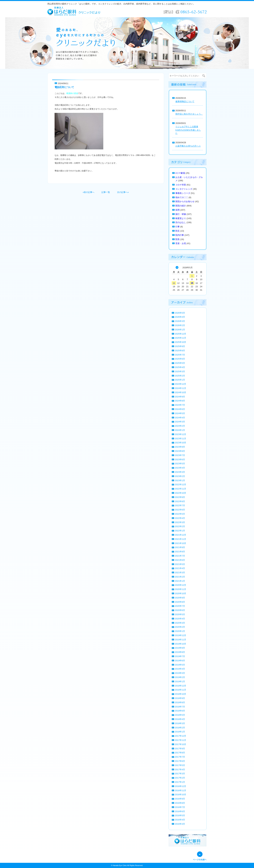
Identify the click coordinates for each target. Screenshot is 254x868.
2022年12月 (181, 485)
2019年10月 (181, 644)
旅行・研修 (181, 214)
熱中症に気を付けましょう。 (189, 114)
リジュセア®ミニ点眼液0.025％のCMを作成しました (188, 130)
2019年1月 (180, 681)
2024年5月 (180, 413)
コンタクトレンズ (184, 189)
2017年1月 (180, 782)
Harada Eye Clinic (120, 865)
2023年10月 (181, 443)
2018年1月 (180, 732)
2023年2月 (180, 476)
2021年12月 (181, 535)
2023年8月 (180, 451)
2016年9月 (180, 799)
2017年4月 (180, 770)
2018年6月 (180, 711)
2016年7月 (180, 807)
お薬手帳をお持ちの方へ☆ (188, 146)
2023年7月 (180, 455)
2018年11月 (181, 690)
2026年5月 (180, 313)
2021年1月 (180, 581)
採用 (178, 210)
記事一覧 (106, 192)
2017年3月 (180, 774)
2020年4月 (180, 619)
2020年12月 (181, 585)
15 (192, 283)
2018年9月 (180, 698)
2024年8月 (180, 401)
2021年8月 (180, 552)
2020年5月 (180, 614)
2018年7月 (180, 707)
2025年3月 (180, 371)
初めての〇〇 (182, 197)
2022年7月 (180, 505)
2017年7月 (180, 757)
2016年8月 (180, 803)
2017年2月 (180, 778)
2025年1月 (180, 380)
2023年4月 (180, 468)
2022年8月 (180, 501)
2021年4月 (180, 568)
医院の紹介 (181, 206)
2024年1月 (180, 430)
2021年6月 (180, 560)
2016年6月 (180, 811)
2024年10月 (181, 392)
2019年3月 (180, 673)
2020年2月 (180, 627)
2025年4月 (180, 367)
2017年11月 (181, 740)
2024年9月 (180, 397)
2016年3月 (180, 824)
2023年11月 (181, 439)
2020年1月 (180, 631)
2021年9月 (180, 547)
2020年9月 (180, 598)
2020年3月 (180, 623)
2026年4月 (180, 317)
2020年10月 (181, 593)
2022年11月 (181, 489)
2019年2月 (180, 677)
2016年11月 (181, 790)
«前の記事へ (89, 192)
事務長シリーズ (183, 193)
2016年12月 (181, 786)
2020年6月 (180, 610)
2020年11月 (181, 589)
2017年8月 (180, 753)
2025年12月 (181, 334)
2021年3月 (180, 573)
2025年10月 (181, 342)
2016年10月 (181, 795)
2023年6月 (180, 459)
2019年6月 (180, 661)
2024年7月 (180, 405)
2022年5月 (180, 514)
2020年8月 (180, 602)
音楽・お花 (181, 243)
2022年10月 (181, 493)
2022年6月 (180, 510)
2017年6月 (180, 761)
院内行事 (180, 235)
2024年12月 (181, 384)
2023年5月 (180, 464)
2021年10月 (181, 543)
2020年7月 (180, 606)
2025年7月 (180, 355)
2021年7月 (180, 556)
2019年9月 (180, 648)
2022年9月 (180, 497)
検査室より (181, 218)
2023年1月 (180, 480)
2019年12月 (181, 635)
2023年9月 (180, 447)
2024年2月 (180, 426)
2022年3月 (180, 522)
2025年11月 (181, 338)
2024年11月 (181, 388)
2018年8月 (180, 702)
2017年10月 (181, 744)
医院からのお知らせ (185, 201)
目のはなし (181, 222)
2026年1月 (180, 330)
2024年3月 (180, 422)
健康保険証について (185, 101)
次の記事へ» (123, 192)
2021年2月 (180, 577)
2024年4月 (180, 418)
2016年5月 (180, 815)
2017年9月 (180, 749)
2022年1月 (180, 531)
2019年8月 (180, 652)
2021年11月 (181, 539)
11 (174, 283)
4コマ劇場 (180, 173)
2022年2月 (180, 526)
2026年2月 (180, 325)
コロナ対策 (181, 185)
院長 (178, 239)
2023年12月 (181, 434)
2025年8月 (180, 351)
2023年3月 (180, 472)
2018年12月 (181, 686)
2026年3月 (180, 321)
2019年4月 (180, 669)
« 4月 (177, 267)
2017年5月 (180, 765)
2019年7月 (180, 656)
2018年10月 (181, 694)
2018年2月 (180, 728)
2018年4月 (180, 719)
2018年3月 (180, 723)
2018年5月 (180, 715)
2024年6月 (180, 409)
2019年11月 (181, 640)
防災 (178, 231)
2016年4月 (180, 820)
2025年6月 (180, 359)
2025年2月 (180, 376)
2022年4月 (180, 518)
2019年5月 (180, 665)
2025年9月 (180, 346)
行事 (178, 227)
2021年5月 (180, 564)
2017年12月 (181, 736)
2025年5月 (180, 363)
